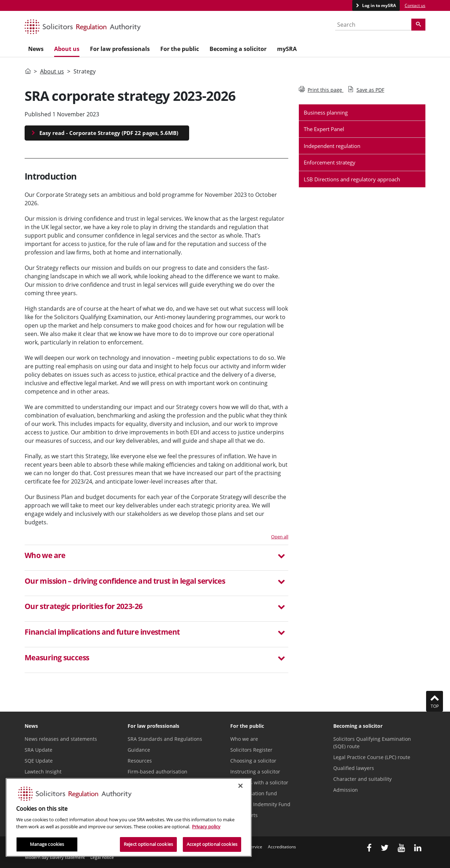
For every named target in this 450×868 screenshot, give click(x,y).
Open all (280, 537)
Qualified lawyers (354, 768)
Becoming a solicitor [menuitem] (238, 49)
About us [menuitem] (67, 49)
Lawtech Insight (43, 772)
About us (52, 71)
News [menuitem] (36, 49)
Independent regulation (332, 146)
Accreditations (282, 847)
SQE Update (39, 761)
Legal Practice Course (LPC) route (372, 757)
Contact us (415, 5)
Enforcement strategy (330, 162)
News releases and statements (61, 739)
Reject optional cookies (148, 844)
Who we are (244, 739)
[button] (156, 556)
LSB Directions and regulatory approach (352, 179)
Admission (346, 790)
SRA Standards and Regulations (165, 739)
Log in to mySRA (378, 5)
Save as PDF (366, 90)
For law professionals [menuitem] (120, 49)
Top (435, 701)
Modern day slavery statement (55, 857)
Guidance (139, 750)
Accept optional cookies (212, 844)
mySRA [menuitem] (287, 49)
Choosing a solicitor (253, 761)
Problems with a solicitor (259, 782)
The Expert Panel (324, 129)
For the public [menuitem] (180, 49)
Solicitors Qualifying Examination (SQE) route (372, 743)
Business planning (326, 112)
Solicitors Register (251, 750)
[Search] (418, 25)
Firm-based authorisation (157, 772)
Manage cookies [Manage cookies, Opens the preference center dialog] (47, 844)
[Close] (240, 786)
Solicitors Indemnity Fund (260, 804)
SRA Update (38, 750)
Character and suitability (362, 779)
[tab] (156, 558)
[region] (129, 817)
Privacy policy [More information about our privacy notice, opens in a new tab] (206, 827)
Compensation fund (254, 793)
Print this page (321, 90)
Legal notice (102, 857)
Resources (140, 761)
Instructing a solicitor (255, 772)
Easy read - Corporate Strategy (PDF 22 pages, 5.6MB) (109, 133)
